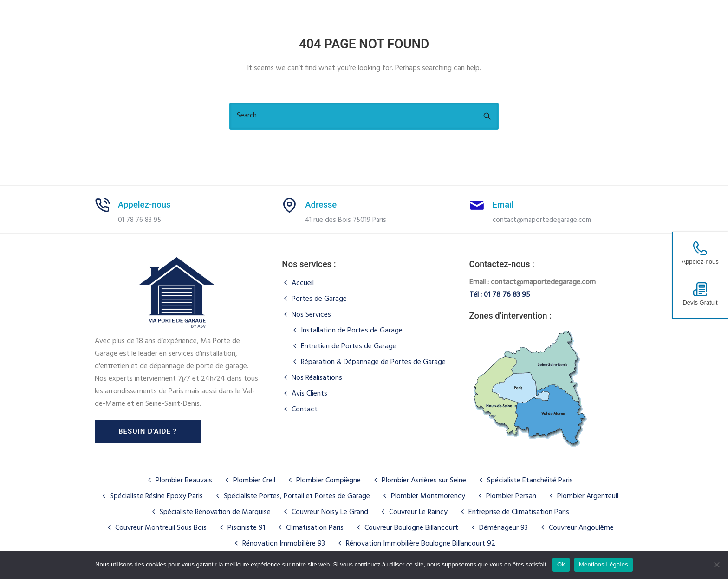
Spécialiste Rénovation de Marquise (215, 512)
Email (503, 205)
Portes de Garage (319, 299)
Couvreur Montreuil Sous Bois (161, 528)
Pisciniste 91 (246, 528)
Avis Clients (309, 394)
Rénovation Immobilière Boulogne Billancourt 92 (421, 544)
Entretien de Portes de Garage (349, 346)
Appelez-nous (144, 205)
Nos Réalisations (317, 378)
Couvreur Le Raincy (418, 512)
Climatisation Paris (315, 528)
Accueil (303, 283)
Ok (561, 564)
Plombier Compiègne (328, 481)
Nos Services (311, 315)
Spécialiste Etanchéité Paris (530, 481)
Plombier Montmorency (428, 496)
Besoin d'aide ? (148, 431)
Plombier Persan (511, 496)
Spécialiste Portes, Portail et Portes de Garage (297, 496)
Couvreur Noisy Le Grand (330, 512)
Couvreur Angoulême (581, 528)
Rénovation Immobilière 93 (284, 544)
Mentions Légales (604, 564)
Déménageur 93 (504, 528)
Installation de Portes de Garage (352, 331)
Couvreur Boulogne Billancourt (411, 528)
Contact (305, 410)
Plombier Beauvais (184, 481)
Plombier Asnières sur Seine (424, 481)
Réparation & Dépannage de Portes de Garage (373, 362)
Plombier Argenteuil (588, 496)
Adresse (321, 205)
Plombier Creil (254, 481)
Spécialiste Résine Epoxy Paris (156, 496)
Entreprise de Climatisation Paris (519, 512)
